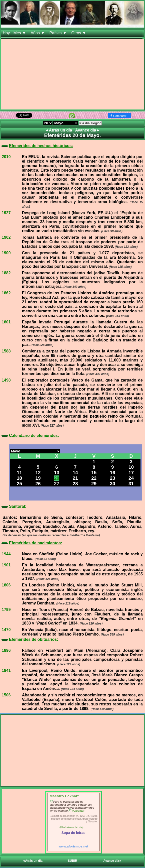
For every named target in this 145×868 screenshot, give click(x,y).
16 (112, 473)
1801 (6, 322)
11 (19, 473)
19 (38, 478)
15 (94, 473)
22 (94, 478)
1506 (6, 695)
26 (38, 484)
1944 (6, 554)
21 (75, 478)
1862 (6, 293)
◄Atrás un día (59, 130)
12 (38, 473)
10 (131, 467)
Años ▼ (38, 33)
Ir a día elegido (90, 123)
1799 (6, 610)
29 (94, 484)
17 (131, 473)
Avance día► (88, 130)
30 (112, 484)
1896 (6, 650)
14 (75, 473)
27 (57, 484)
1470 (6, 630)
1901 (6, 565)
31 (131, 484)
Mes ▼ (20, 33)
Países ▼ (59, 33)
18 (19, 478)
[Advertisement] (72, 74)
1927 (6, 213)
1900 (6, 253)
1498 (6, 380)
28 (75, 484)
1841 (6, 670)
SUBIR (72, 861)
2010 (6, 157)
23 (112, 478)
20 (57, 478)
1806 (6, 585)
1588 (6, 351)
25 (19, 484)
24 (131, 478)
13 (57, 473)
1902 (6, 237)
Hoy (6, 33)
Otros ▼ (79, 33)
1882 (6, 273)
